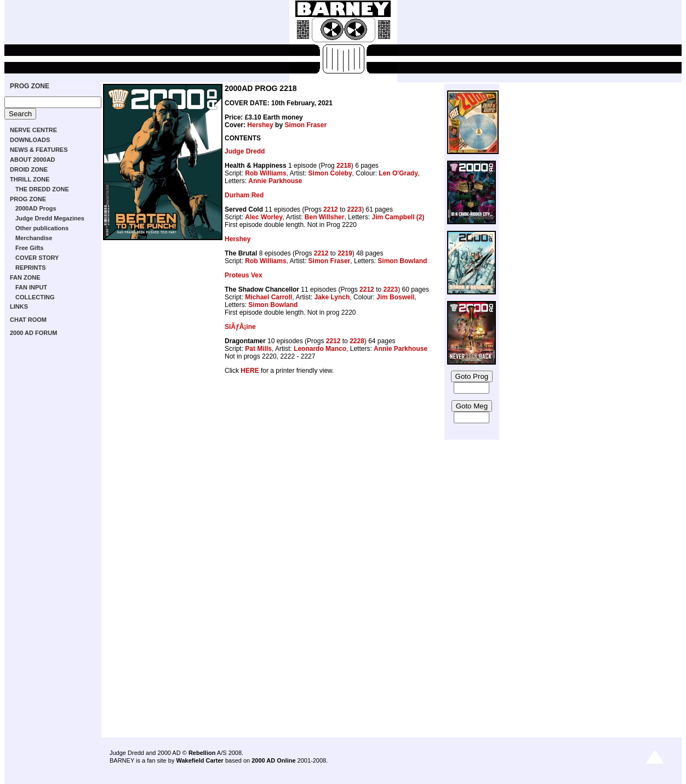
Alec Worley (264, 217)
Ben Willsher (325, 217)
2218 (344, 166)
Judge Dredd (245, 151)
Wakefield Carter (199, 760)
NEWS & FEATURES (39, 150)
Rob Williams (265, 173)
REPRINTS (31, 268)
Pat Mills (258, 349)
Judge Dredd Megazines (50, 218)
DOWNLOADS (30, 140)
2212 (331, 209)
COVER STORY (37, 258)
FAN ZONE (25, 277)
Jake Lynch (332, 297)
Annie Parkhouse (275, 181)
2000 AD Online (273, 760)
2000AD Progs (36, 208)
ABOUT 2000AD (33, 160)
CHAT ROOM (28, 320)
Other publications (42, 228)
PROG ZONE (30, 86)
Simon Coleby (330, 173)
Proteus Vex (244, 275)
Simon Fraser (305, 125)
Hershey (260, 125)
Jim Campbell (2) (398, 217)
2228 (357, 341)
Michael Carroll (268, 297)
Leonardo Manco (320, 349)
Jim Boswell (395, 297)
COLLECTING (35, 297)
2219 (345, 253)
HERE (250, 371)
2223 (354, 209)
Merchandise (34, 238)
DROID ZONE (29, 169)
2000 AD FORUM (33, 333)
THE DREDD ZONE (42, 189)
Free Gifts (29, 248)
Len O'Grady (398, 173)
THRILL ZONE (30, 179)
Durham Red (244, 195)
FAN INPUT (31, 287)
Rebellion (202, 753)
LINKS (19, 306)
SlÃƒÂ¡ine (240, 327)
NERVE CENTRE (33, 130)
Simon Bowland (402, 261)
